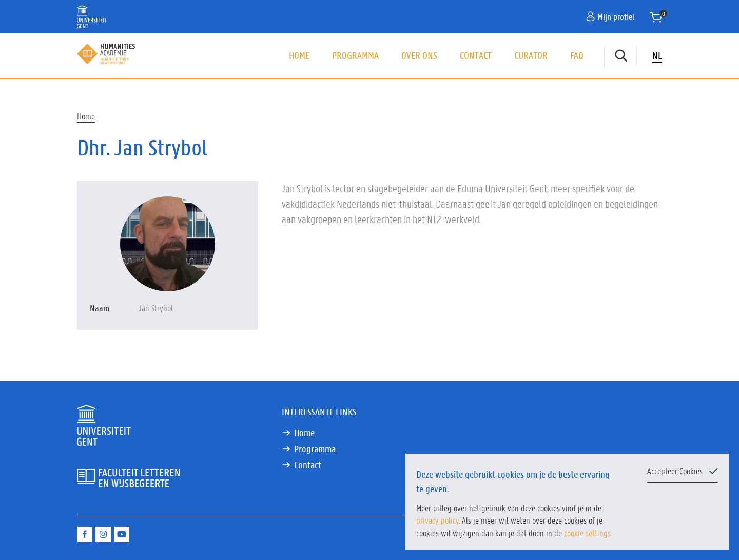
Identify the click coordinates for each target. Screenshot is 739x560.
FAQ (577, 55)
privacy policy (437, 520)
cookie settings (587, 533)
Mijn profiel (610, 16)
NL (657, 55)
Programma (355, 55)
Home (299, 55)
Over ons (419, 55)
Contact (476, 55)
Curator (531, 55)
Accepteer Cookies (675, 471)
